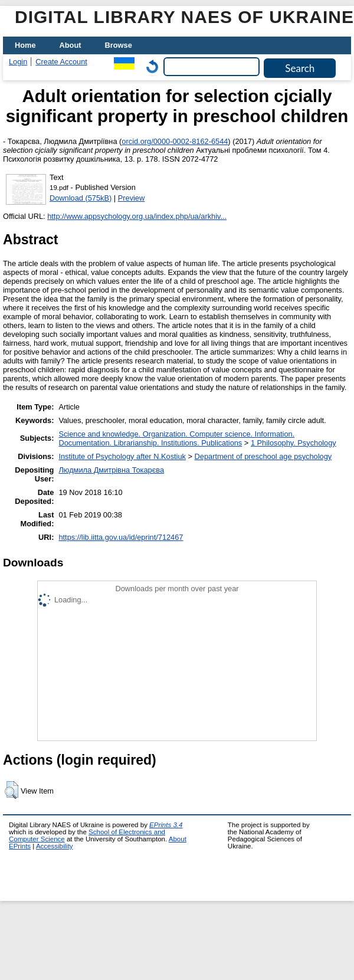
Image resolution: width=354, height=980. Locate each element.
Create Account (61, 62)
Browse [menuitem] (119, 45)
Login (18, 62)
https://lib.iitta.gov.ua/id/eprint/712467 (121, 537)
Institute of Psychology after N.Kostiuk (122, 456)
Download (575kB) (81, 198)
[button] (12, 790)
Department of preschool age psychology (263, 456)
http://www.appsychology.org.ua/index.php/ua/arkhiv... (137, 216)
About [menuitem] (71, 45)
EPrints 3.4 (166, 825)
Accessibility (55, 846)
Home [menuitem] (25, 45)
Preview (132, 198)
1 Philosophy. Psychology (294, 443)
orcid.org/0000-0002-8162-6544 (175, 141)
